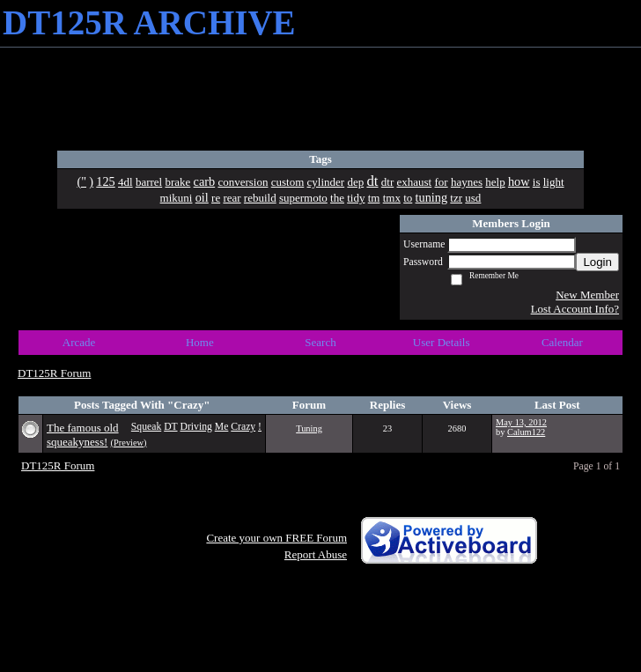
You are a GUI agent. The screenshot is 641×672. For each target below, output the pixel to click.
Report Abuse (316, 554)
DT (170, 427)
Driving (195, 427)
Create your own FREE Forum (276, 538)
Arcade (79, 342)
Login (597, 262)
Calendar (562, 342)
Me (222, 427)
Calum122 (526, 432)
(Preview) (129, 443)
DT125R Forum (54, 373)
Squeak (146, 427)
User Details (442, 342)
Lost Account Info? (575, 309)
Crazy (243, 427)
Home (200, 342)
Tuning (309, 428)
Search (320, 342)
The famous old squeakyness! (83, 435)
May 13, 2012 (521, 422)
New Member (587, 295)
